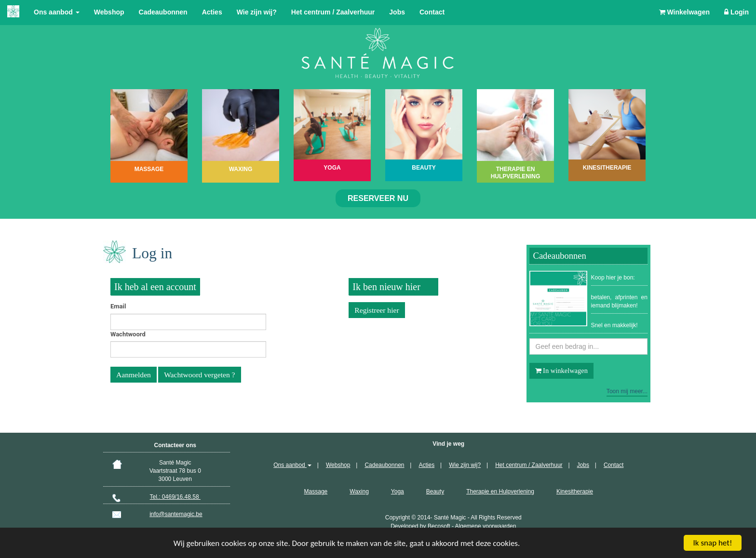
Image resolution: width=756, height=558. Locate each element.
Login (736, 12)
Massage (316, 492)
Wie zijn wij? (257, 12)
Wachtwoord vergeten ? (199, 375)
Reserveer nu (378, 198)
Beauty (435, 492)
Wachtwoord (128, 334)
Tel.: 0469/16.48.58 (175, 497)
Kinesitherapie (575, 492)
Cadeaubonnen (163, 12)
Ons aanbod (57, 12)
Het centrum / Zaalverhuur (333, 12)
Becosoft (439, 526)
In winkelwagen (561, 371)
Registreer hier (377, 310)
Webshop (109, 12)
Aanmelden (134, 375)
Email (118, 306)
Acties (212, 12)
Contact (432, 12)
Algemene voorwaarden (486, 526)
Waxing (359, 492)
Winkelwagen (684, 12)
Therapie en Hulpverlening (500, 492)
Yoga (398, 492)
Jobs (397, 12)
